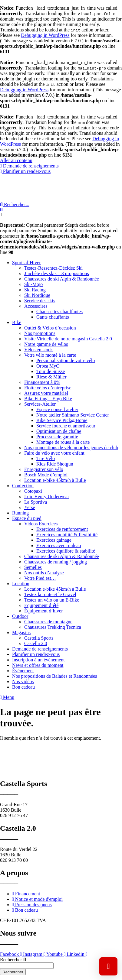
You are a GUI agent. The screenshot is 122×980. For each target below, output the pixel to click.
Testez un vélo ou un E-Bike (52, 600)
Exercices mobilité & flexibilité (67, 535)
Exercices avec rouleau (59, 545)
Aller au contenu (16, 160)
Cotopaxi (33, 491)
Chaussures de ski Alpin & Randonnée (62, 279)
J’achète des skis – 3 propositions (57, 273)
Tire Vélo (46, 458)
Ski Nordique (37, 295)
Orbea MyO (48, 366)
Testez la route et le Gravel (50, 594)
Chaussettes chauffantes (59, 312)
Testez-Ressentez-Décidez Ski (53, 268)
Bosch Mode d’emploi (46, 475)
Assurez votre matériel (46, 393)
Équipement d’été (41, 605)
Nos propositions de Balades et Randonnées (54, 676)
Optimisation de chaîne (59, 431)
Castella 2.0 (36, 643)
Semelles (33, 567)
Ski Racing (35, 290)
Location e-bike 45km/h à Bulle (55, 480)
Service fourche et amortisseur (66, 426)
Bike (17, 322)
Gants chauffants (53, 317)
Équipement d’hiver (44, 611)
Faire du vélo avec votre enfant (54, 453)
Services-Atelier (40, 404)
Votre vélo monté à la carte (50, 355)
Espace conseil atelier (57, 409)
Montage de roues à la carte (63, 442)
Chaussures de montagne (48, 622)
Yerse (30, 507)
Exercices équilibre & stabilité (66, 551)
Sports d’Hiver (26, 263)
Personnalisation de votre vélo (66, 360)
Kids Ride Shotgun (55, 464)
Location (21, 584)
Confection (23, 486)
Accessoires (36, 306)
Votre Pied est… (40, 578)
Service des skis (40, 301)
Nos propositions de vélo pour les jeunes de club (71, 448)
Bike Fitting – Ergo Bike (48, 399)
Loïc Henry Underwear (47, 496)
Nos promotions (40, 333)
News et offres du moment (38, 665)
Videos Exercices (41, 524)
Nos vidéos (23, 681)
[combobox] (27, 966)
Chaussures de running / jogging (56, 562)
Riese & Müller (51, 377)
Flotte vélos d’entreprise (48, 388)
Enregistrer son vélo (44, 469)
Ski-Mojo (33, 284)
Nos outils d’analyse (44, 573)
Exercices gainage (54, 540)
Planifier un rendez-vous (36, 654)
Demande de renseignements (40, 649)
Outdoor (20, 616)
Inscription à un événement (38, 660)
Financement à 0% (42, 382)
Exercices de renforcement (62, 529)
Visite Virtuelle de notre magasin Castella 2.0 (68, 339)
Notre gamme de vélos (46, 344)
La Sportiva (36, 502)
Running (20, 513)
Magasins (21, 633)
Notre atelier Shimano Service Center (73, 415)
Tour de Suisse (51, 371)
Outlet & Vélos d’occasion (50, 328)
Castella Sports (39, 638)
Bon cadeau (23, 687)
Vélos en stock (38, 350)
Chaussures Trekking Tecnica (53, 627)
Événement (23, 671)
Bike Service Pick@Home (62, 420)
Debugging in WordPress (45, 35)
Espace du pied (27, 518)
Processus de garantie (57, 437)
